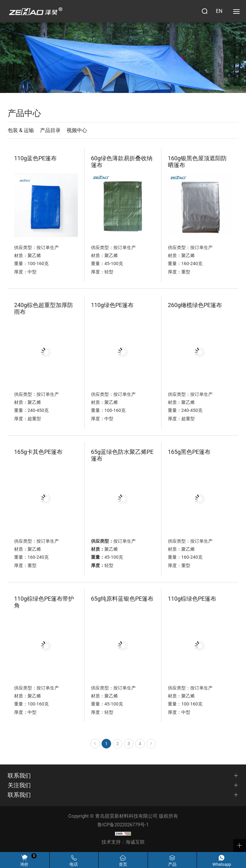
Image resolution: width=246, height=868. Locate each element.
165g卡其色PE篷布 (38, 452)
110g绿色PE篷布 (112, 305)
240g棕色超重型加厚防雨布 (44, 308)
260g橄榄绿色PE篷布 (195, 305)
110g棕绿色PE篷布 (192, 599)
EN (219, 11)
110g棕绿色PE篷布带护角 (44, 602)
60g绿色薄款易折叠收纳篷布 (122, 162)
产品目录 (50, 130)
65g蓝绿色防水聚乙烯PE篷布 (122, 455)
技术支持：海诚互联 (123, 842)
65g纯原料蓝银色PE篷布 (122, 599)
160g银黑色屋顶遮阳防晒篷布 (197, 162)
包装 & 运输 (21, 130)
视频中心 (77, 130)
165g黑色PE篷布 (189, 452)
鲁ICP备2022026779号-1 (123, 825)
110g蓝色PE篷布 (35, 158)
